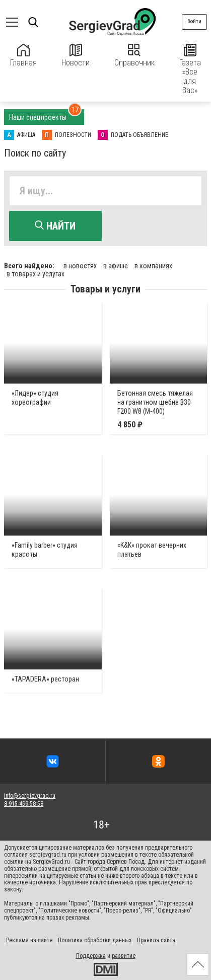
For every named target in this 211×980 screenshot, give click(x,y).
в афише (116, 266)
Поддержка (91, 956)
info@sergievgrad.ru (30, 796)
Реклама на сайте (29, 940)
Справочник (134, 56)
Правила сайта (156, 940)
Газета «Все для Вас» (190, 69)
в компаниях (153, 266)
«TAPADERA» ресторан (45, 679)
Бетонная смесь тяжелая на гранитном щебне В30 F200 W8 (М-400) (155, 402)
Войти (194, 21)
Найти (55, 226)
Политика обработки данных (95, 940)
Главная (23, 56)
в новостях (80, 266)
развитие (124, 956)
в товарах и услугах (36, 274)
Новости (76, 56)
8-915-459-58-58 (24, 804)
